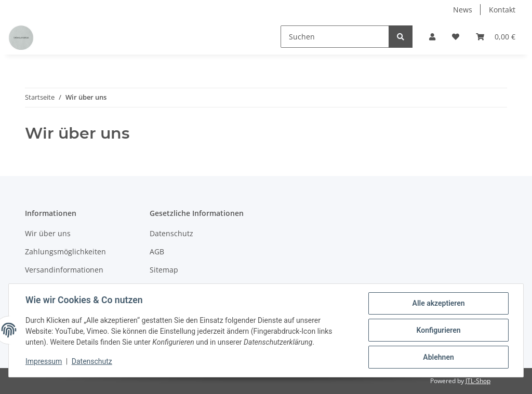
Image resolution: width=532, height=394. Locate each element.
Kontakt (502, 10)
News (463, 10)
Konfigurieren (438, 330)
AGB (157, 252)
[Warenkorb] (496, 37)
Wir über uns (48, 233)
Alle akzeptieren (438, 303)
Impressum (44, 362)
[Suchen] (335, 37)
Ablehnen (438, 357)
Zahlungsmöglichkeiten (65, 252)
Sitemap (164, 270)
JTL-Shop (478, 381)
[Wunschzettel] (456, 37)
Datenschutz (171, 233)
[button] (432, 37)
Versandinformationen (64, 270)
